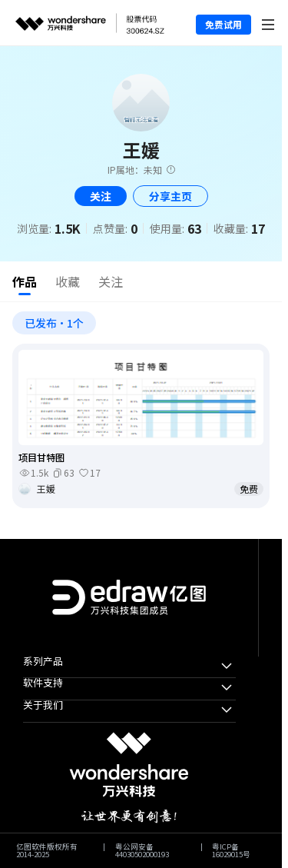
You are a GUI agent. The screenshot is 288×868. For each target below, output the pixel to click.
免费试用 (223, 24)
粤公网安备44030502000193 (142, 851)
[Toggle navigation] (268, 23)
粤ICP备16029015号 (231, 851)
